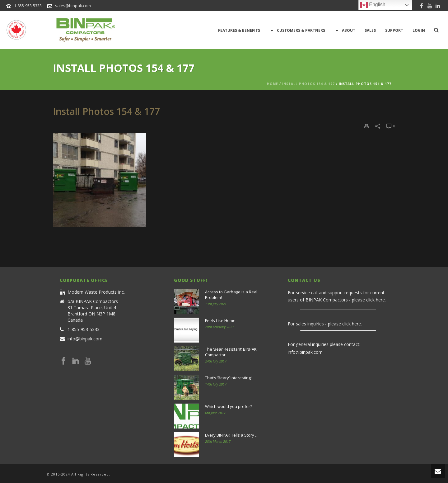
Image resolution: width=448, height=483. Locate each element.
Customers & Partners (297, 31)
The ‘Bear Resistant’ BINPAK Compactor (231, 352)
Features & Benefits (239, 30)
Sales (370, 30)
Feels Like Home (220, 320)
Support (394, 30)
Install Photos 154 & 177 (308, 84)
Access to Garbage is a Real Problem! (231, 295)
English (373, 5)
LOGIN (419, 30)
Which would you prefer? (229, 406)
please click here (368, 300)
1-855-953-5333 (28, 6)
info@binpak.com (85, 339)
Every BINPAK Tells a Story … (232, 435)
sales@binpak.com (73, 6)
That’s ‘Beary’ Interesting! (228, 378)
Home (273, 84)
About (345, 31)
